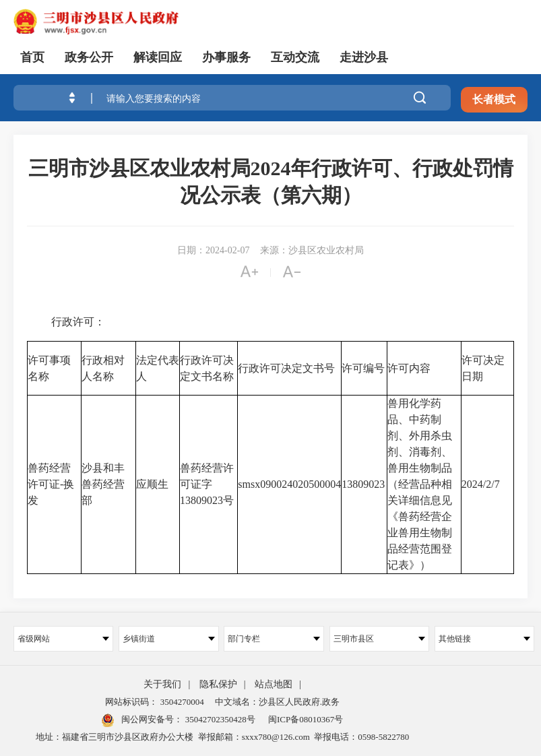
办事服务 (226, 57)
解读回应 (158, 57)
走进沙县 (364, 57)
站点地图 (274, 684)
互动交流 (295, 57)
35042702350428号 (219, 719)
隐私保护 (218, 684)
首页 (32, 57)
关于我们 (162, 684)
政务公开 (89, 57)
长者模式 (494, 99)
